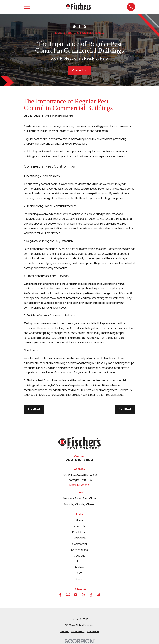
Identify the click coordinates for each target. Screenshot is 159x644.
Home (80, 520)
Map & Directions (79, 485)
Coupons (79, 556)
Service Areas (79, 550)
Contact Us (79, 70)
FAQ (80, 573)
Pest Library (79, 532)
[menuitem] (65, 631)
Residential (79, 538)
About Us (79, 526)
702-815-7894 (79, 460)
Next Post (125, 409)
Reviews (80, 567)
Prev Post (34, 409)
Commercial (79, 544)
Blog (79, 561)
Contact (79, 579)
